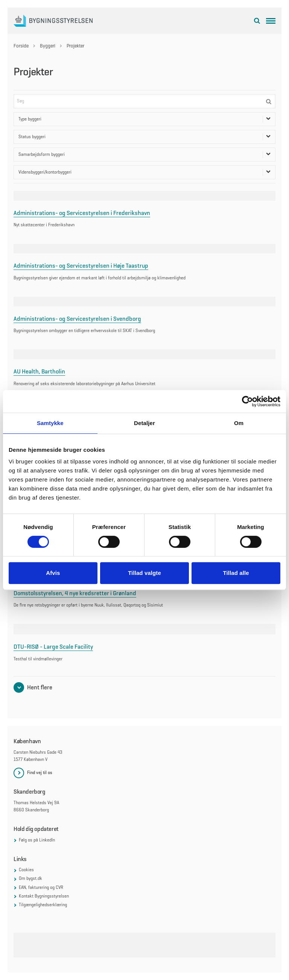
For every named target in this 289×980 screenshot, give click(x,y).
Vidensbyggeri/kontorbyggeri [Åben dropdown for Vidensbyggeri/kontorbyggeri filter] (144, 172)
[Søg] (144, 101)
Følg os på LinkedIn (37, 840)
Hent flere (40, 687)
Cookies (26, 870)
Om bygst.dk (30, 878)
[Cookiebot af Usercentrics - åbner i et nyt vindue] (247, 401)
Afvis (53, 573)
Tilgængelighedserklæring (43, 905)
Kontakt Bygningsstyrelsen (44, 896)
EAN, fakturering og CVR (41, 887)
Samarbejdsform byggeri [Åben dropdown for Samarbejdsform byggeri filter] (144, 155)
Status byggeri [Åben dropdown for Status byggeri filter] (144, 137)
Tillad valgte (144, 573)
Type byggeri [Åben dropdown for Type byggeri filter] (144, 119)
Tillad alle (236, 573)
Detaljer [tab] (144, 423)
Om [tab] (239, 423)
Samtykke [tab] (50, 423)
